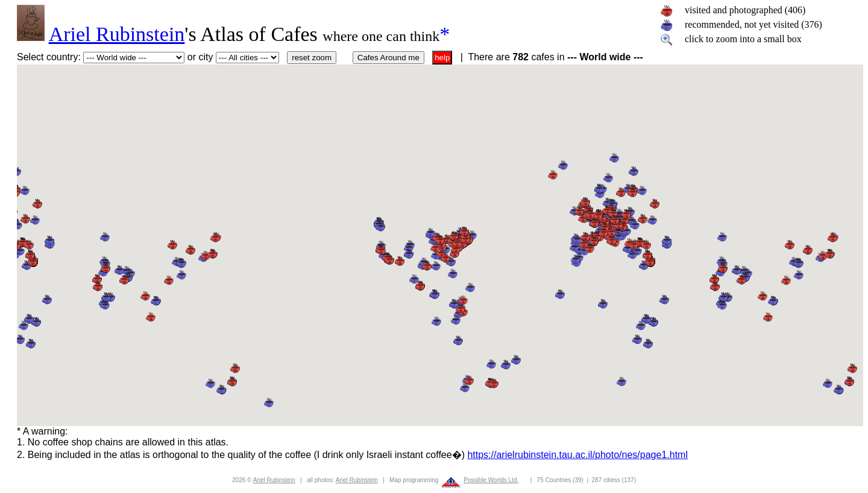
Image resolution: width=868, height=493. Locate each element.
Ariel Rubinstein (117, 34)
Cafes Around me (388, 58)
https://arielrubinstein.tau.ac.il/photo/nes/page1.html (577, 455)
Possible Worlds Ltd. (491, 480)
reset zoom (312, 58)
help (442, 58)
